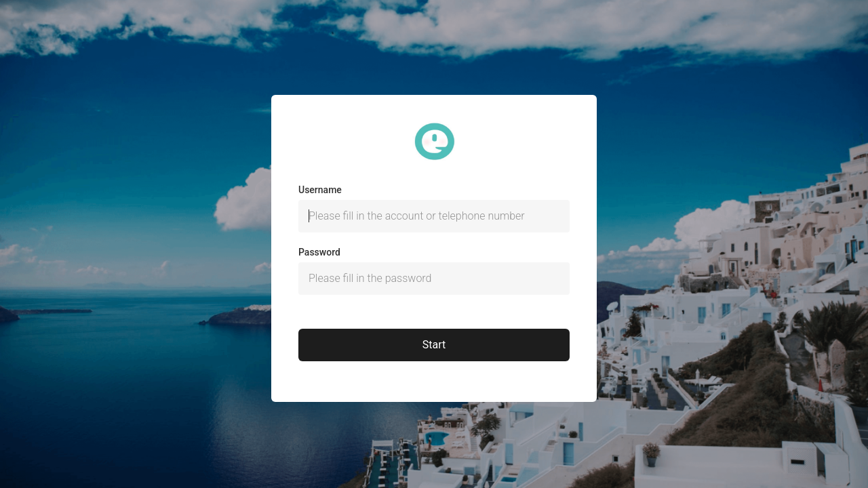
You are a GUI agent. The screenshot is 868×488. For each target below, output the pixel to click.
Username (320, 190)
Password (319, 252)
